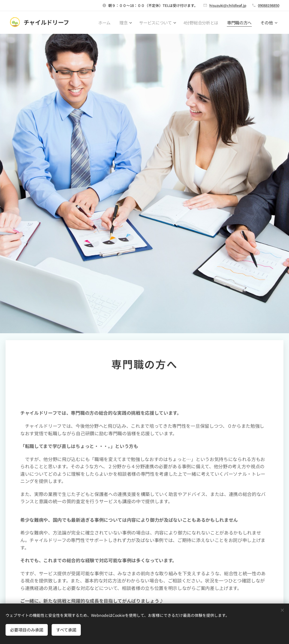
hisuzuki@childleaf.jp (228, 5)
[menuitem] (104, 22)
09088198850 (269, 5)
